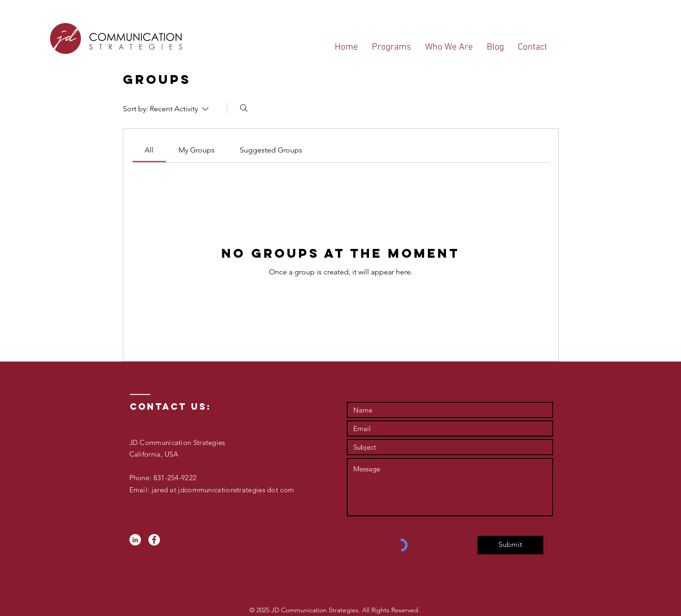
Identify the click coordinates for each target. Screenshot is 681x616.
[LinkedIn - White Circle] (135, 540)
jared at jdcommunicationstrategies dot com (222, 490)
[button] (391, 47)
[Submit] (510, 545)
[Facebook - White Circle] (154, 540)
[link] (149, 150)
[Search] (244, 108)
